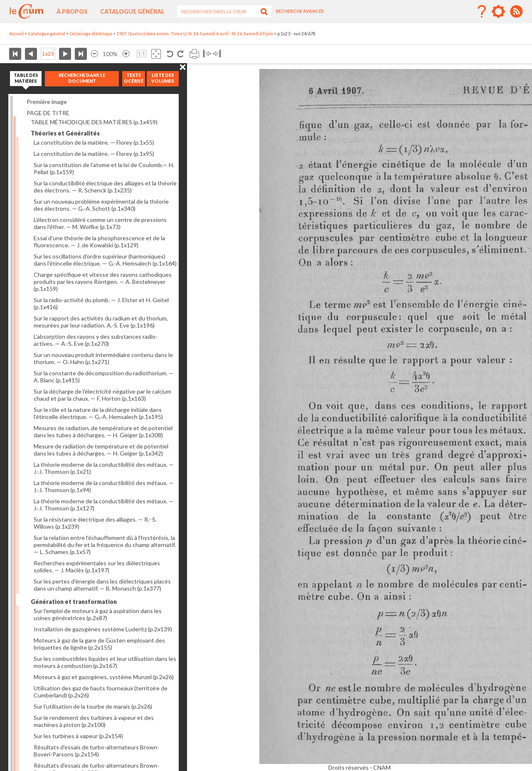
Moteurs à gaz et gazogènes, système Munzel (104, 677)
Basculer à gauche (207, 54)
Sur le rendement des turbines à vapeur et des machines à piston (94, 721)
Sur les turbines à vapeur (78, 736)
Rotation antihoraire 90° (170, 54)
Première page (15, 54)
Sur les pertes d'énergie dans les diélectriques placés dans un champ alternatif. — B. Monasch (102, 585)
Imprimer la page (194, 54)
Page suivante (65, 54)
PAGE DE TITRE (48, 113)
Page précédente (31, 54)
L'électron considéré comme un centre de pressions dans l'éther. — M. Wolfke (100, 223)
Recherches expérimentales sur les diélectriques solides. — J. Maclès (97, 567)
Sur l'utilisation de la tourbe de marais (93, 706)
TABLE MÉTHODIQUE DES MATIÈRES (94, 122)
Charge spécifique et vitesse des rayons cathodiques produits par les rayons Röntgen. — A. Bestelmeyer (103, 282)
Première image (47, 102)
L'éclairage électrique (91, 34)
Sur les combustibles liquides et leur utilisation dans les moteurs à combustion (105, 662)
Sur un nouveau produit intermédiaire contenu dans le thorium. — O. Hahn (103, 358)
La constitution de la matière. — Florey (94, 142)
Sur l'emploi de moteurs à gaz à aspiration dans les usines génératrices (98, 614)
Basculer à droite (217, 54)
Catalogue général (132, 11)
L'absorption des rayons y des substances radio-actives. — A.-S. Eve (96, 340)
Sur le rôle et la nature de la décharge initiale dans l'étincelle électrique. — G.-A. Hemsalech (98, 413)
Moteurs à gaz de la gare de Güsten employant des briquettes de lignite (99, 644)
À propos (72, 11)
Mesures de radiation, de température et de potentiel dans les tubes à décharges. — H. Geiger (103, 431)
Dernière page (81, 54)
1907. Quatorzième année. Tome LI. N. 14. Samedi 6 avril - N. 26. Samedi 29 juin (195, 34)
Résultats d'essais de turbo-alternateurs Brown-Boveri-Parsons (96, 751)
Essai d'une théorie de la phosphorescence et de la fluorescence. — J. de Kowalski (99, 241)
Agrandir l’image (126, 54)
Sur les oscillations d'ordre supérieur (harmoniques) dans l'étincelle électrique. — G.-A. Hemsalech (105, 260)
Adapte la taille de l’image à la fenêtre (156, 54)
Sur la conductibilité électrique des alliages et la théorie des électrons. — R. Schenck (105, 187)
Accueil (16, 34)
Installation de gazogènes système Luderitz (103, 629)
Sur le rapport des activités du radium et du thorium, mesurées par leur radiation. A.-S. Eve (101, 322)
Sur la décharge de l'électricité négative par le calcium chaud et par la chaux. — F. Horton (102, 395)
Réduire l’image (94, 54)
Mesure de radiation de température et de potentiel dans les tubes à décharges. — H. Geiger (101, 450)
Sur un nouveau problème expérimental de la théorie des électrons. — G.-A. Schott (101, 205)
